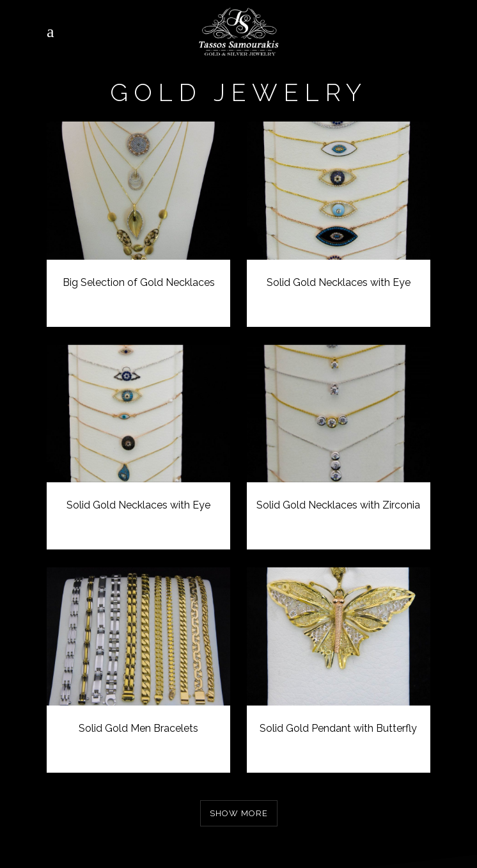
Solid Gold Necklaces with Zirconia (338, 505)
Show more (239, 813)
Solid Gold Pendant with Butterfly (338, 728)
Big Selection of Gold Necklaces (139, 282)
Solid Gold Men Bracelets (138, 728)
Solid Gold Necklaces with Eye (339, 282)
